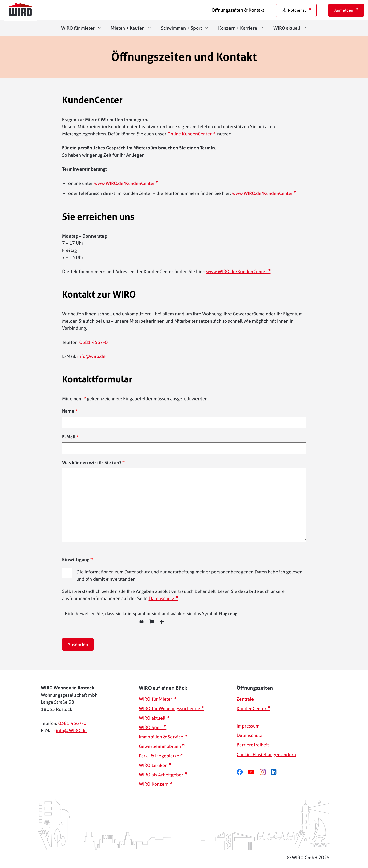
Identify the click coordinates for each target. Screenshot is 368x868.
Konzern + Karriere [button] (244, 28)
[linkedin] (277, 772)
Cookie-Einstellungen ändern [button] (266, 754)
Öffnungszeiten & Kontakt (238, 10)
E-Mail (71, 437)
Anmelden (344, 10)
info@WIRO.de (71, 730)
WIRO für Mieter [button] (84, 28)
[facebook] (242, 772)
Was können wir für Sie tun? (93, 462)
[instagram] (265, 772)
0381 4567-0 (94, 342)
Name (70, 411)
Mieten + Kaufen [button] (133, 28)
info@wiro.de (91, 356)
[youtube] (254, 772)
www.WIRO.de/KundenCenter (124, 183)
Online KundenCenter (189, 134)
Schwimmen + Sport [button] (187, 28)
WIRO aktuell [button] (293, 28)
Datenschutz (162, 598)
